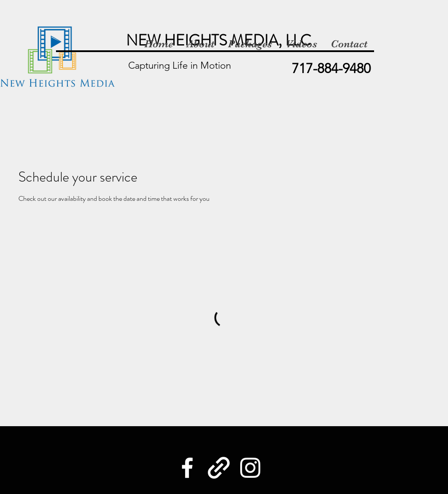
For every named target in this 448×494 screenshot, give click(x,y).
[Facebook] (187, 468)
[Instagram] (250, 468)
